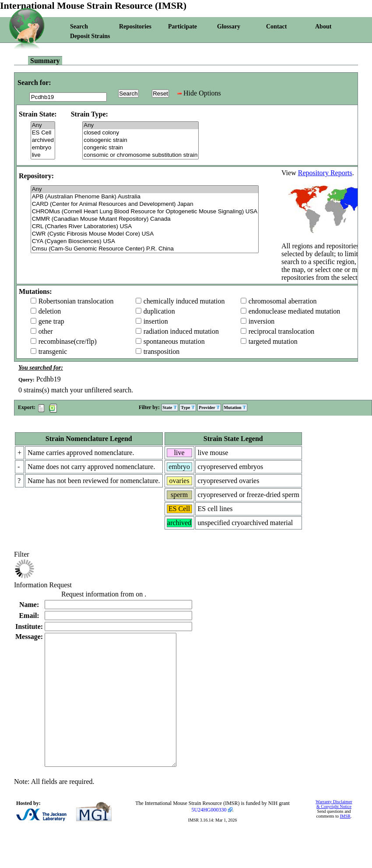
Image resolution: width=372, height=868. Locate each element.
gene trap (51, 321)
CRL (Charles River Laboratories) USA (145, 227)
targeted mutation (273, 341)
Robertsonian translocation (76, 301)
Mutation (235, 408)
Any (43, 125)
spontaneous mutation (174, 341)
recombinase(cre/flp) (68, 341)
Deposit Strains (90, 36)
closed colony (140, 133)
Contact (276, 26)
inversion (262, 321)
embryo (43, 148)
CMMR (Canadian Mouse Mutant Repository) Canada (145, 219)
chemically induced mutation (184, 301)
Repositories (135, 26)
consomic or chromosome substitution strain (140, 155)
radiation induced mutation (181, 331)
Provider (209, 408)
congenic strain (140, 148)
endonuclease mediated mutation (295, 311)
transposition (162, 351)
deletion (50, 311)
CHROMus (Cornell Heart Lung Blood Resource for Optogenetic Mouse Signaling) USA (145, 212)
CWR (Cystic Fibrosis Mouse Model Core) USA (145, 234)
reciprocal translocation (282, 331)
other (46, 331)
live (43, 155)
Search (79, 26)
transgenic (53, 351)
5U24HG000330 (209, 836)
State (170, 408)
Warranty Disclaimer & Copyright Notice (334, 830)
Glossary (229, 26)
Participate (182, 26)
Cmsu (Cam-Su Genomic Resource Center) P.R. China (145, 249)
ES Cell (43, 133)
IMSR (345, 842)
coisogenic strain (140, 140)
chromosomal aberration (283, 301)
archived (43, 140)
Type (188, 408)
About (323, 26)
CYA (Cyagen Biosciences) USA (145, 242)
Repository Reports (325, 173)
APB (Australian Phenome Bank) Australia (145, 197)
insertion (156, 321)
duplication (159, 311)
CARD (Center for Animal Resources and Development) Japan (145, 204)
